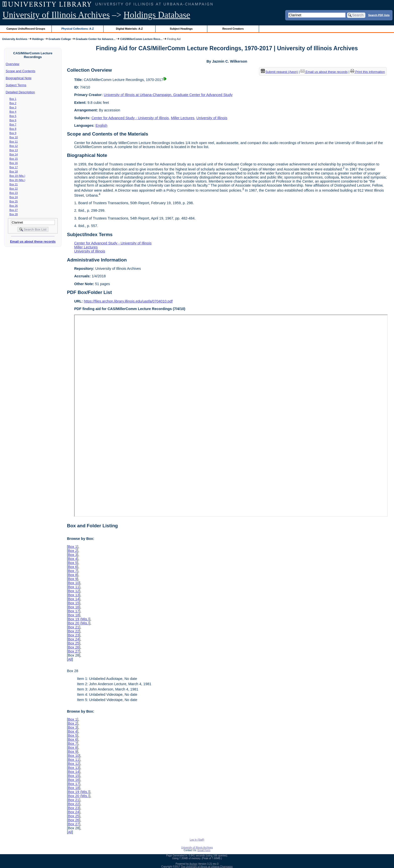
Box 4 (13, 112)
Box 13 (14, 150)
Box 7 (13, 124)
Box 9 (13, 133)
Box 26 (14, 206)
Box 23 (14, 193)
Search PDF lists (379, 15)
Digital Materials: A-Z (129, 29)
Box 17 (14, 167)
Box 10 (14, 137)
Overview (13, 64)
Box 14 (14, 154)
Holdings (38, 39)
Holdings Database (157, 15)
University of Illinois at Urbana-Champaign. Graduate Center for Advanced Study (168, 95)
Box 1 (13, 99)
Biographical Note (19, 78)
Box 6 (13, 120)
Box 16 (14, 163)
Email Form (204, 850)
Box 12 (14, 146)
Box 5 (13, 116)
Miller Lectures (183, 118)
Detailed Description (20, 92)
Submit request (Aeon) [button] (279, 72)
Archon (193, 864)
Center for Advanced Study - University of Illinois (130, 118)
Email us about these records (33, 242)
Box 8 (13, 129)
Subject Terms (16, 85)
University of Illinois (212, 118)
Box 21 (14, 184)
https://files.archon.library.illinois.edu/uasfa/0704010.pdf (128, 301)
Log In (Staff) (197, 840)
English (101, 125)
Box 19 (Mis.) (17, 176)
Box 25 (14, 201)
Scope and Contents (21, 71)
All (70, 659)
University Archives (15, 39)
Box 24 (14, 197)
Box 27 (14, 210)
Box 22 (14, 189)
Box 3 (13, 107)
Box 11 (14, 142)
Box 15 (14, 159)
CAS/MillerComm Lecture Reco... (141, 39)
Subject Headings (181, 29)
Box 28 (14, 214)
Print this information (368, 72)
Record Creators (233, 29)
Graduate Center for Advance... (95, 39)
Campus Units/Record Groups (26, 29)
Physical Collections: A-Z (78, 29)
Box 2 (13, 103)
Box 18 (14, 171)
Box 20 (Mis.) (17, 180)
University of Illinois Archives (56, 15)
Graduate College (60, 39)
